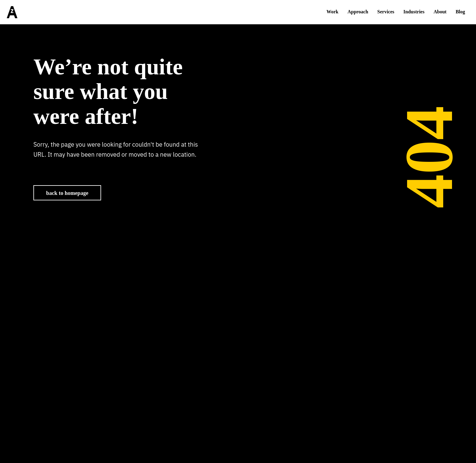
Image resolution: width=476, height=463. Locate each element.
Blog (460, 12)
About (440, 12)
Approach (358, 12)
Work (333, 12)
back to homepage (67, 193)
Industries (414, 12)
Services (386, 12)
